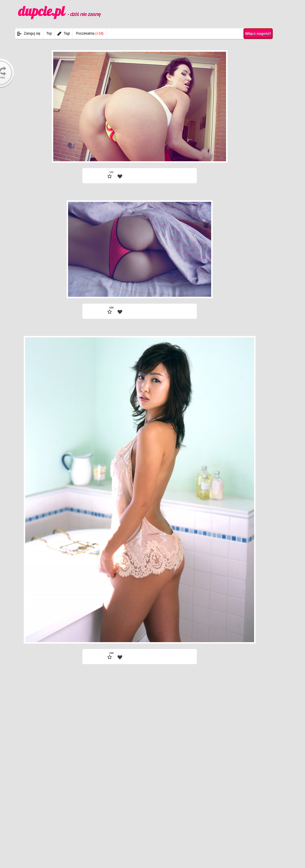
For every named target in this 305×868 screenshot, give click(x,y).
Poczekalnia (90, 33)
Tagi (67, 33)
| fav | (120, 176)
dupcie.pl (59, 11)
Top (49, 33)
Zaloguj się (32, 33)
